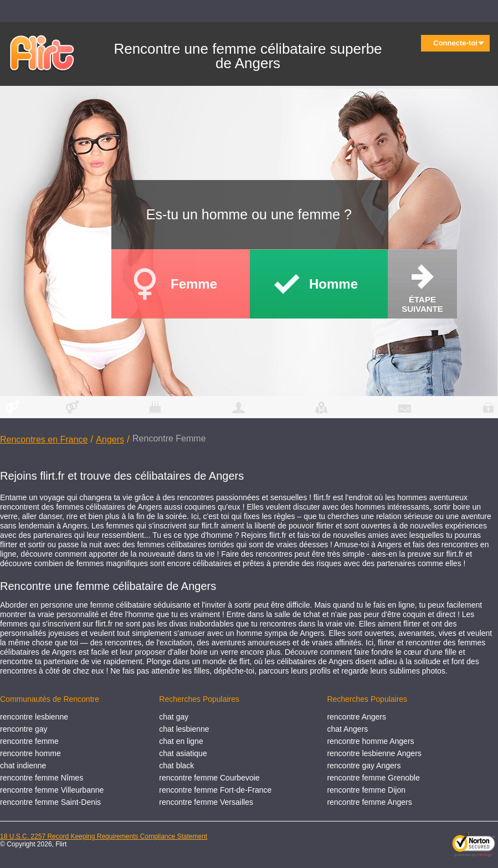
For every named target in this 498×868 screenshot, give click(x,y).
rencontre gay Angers (364, 766)
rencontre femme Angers (369, 802)
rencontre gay (24, 729)
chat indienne (23, 766)
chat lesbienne (184, 729)
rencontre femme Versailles (206, 802)
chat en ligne (181, 741)
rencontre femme (29, 741)
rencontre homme (30, 753)
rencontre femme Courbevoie (209, 778)
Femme (194, 284)
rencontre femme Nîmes (42, 778)
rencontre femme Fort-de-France (215, 790)
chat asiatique (183, 753)
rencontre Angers (356, 717)
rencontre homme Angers (370, 741)
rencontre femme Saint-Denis (50, 802)
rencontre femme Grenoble (373, 778)
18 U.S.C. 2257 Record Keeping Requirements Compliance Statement (104, 836)
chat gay (174, 717)
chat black (176, 766)
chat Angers (347, 729)
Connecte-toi (459, 43)
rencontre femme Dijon (366, 790)
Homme (333, 284)
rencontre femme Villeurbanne (52, 790)
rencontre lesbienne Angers (374, 753)
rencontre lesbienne (34, 717)
